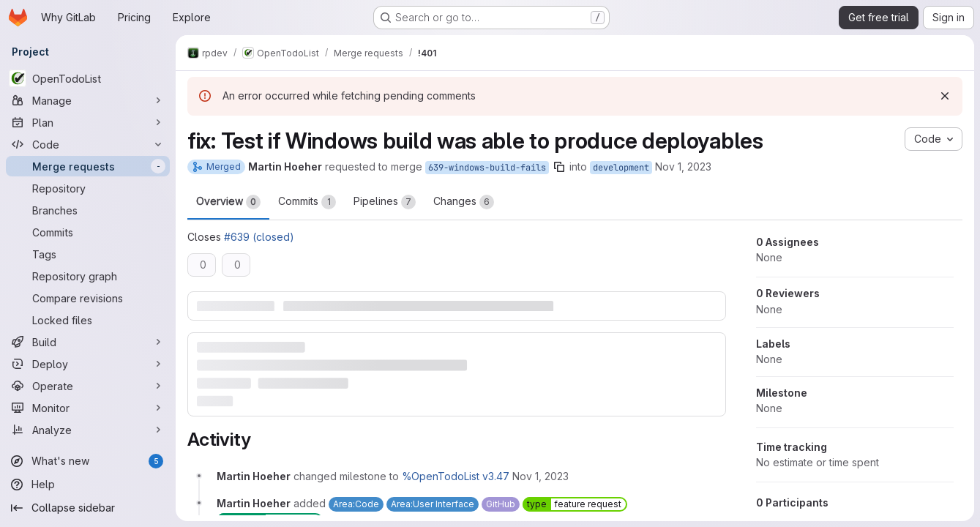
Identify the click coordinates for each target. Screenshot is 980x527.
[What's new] (88, 461)
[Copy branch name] (559, 167)
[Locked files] (88, 320)
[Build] (88, 342)
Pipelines (385, 202)
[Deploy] (88, 364)
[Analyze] (88, 430)
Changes (464, 202)
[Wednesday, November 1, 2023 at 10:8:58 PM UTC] (541, 476)
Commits (307, 202)
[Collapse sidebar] (88, 508)
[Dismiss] (945, 96)
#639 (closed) (259, 237)
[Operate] (88, 386)
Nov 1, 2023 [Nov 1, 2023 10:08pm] (683, 167)
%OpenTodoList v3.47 (456, 476)
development (621, 168)
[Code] (88, 144)
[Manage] (88, 100)
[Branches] (88, 210)
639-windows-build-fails (487, 168)
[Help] (88, 485)
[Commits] (88, 232)
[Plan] (88, 122)
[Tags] (88, 254)
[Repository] (88, 188)
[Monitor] (88, 408)
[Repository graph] (88, 276)
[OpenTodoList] (88, 78)
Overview (228, 202)
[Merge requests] (88, 166)
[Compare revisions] (88, 298)
